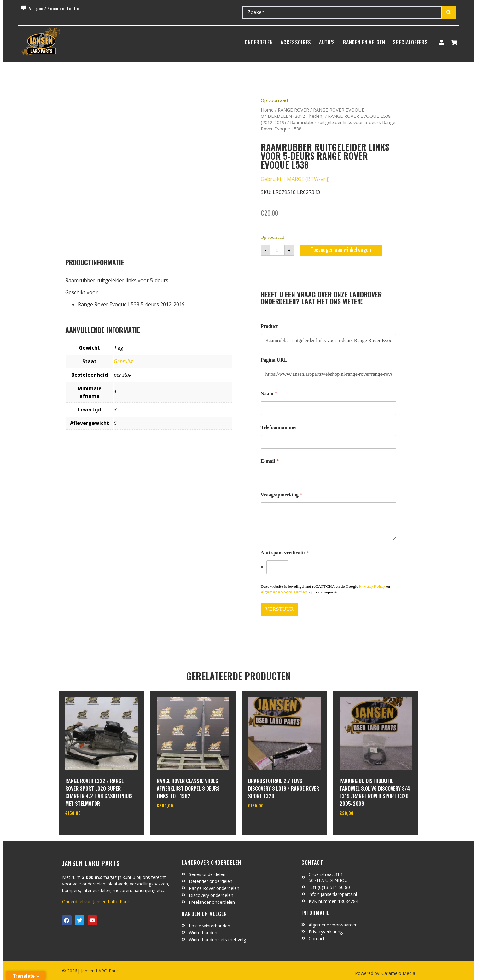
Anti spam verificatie (285, 553)
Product (269, 326)
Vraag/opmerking (282, 495)
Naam (269, 394)
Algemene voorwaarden (284, 592)
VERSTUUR (280, 609)
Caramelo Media (398, 973)
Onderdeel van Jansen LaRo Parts (96, 901)
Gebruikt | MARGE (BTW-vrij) (295, 179)
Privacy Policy (372, 586)
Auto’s (327, 42)
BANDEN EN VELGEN (364, 42)
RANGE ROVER (293, 110)
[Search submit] (449, 12)
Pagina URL (274, 360)
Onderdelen (259, 42)
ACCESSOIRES (296, 42)
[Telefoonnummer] (329, 442)
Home (267, 110)
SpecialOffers (410, 42)
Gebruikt (123, 361)
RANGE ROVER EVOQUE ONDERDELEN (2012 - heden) (313, 113)
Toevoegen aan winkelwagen (341, 249)
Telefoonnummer (279, 427)
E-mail (270, 461)
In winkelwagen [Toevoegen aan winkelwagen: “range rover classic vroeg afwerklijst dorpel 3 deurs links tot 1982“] (180, 822)
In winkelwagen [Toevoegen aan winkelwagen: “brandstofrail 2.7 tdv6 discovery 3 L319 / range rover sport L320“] (272, 822)
